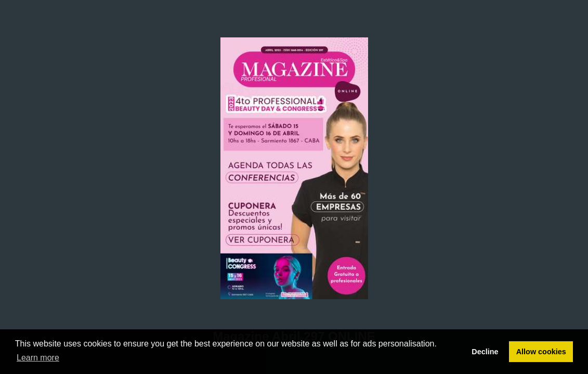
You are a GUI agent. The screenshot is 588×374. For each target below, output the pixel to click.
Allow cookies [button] (541, 352)
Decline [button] (485, 352)
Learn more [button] (38, 358)
